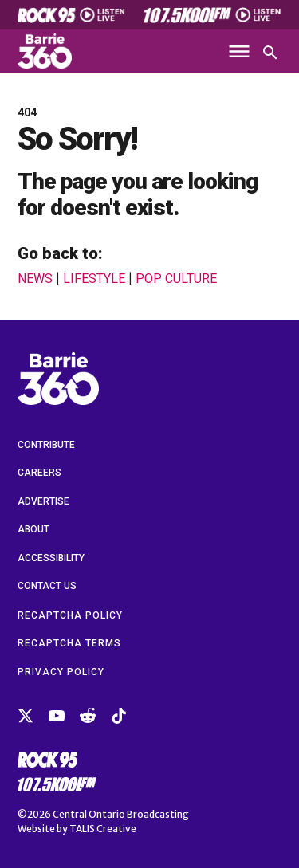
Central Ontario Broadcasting (121, 814)
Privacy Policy (61, 672)
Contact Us (47, 586)
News (35, 279)
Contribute (46, 445)
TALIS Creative (103, 829)
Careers (39, 473)
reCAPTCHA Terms (69, 643)
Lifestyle (94, 279)
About (33, 529)
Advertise (43, 501)
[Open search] (270, 53)
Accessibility (51, 558)
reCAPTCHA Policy (70, 615)
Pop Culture (176, 279)
